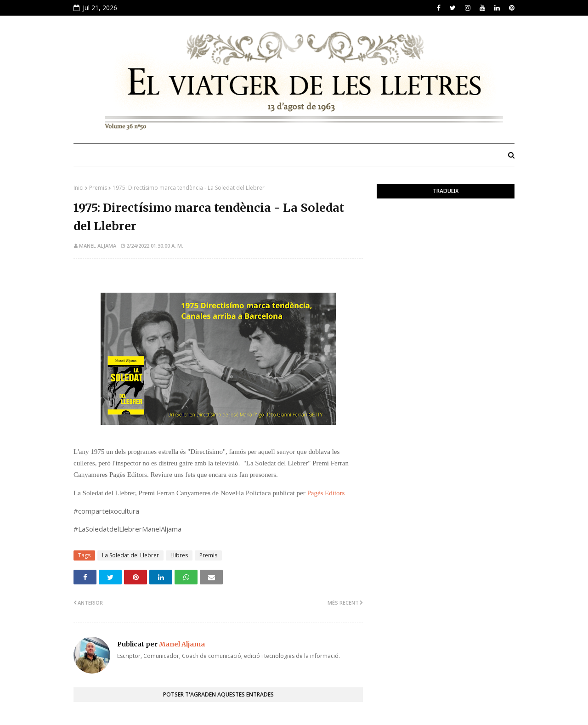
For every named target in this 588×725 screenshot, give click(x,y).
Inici (79, 188)
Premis (98, 188)
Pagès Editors (326, 493)
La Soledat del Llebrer (130, 555)
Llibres (179, 555)
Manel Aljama (98, 246)
